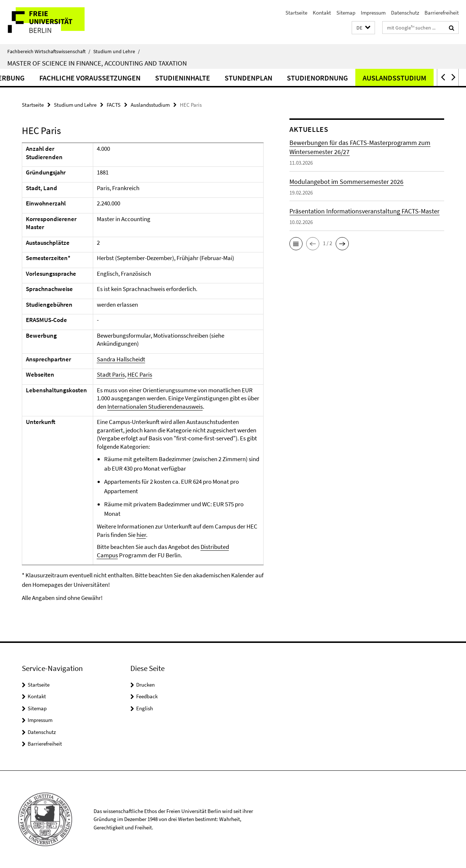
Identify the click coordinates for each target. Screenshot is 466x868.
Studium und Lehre (116, 51)
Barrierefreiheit (442, 13)
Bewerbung (50, 78)
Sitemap (346, 13)
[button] (363, 28)
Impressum (373, 13)
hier (141, 535)
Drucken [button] (145, 685)
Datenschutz (405, 13)
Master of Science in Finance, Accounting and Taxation (97, 63)
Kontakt (322, 13)
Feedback (147, 696)
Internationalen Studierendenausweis (155, 406)
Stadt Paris (111, 374)
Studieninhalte (228, 78)
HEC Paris (140, 374)
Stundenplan (294, 78)
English (145, 708)
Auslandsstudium (150, 105)
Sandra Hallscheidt (121, 359)
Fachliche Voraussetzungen (136, 78)
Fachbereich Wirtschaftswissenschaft (49, 51)
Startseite (296, 13)
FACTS (114, 105)
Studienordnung (363, 78)
